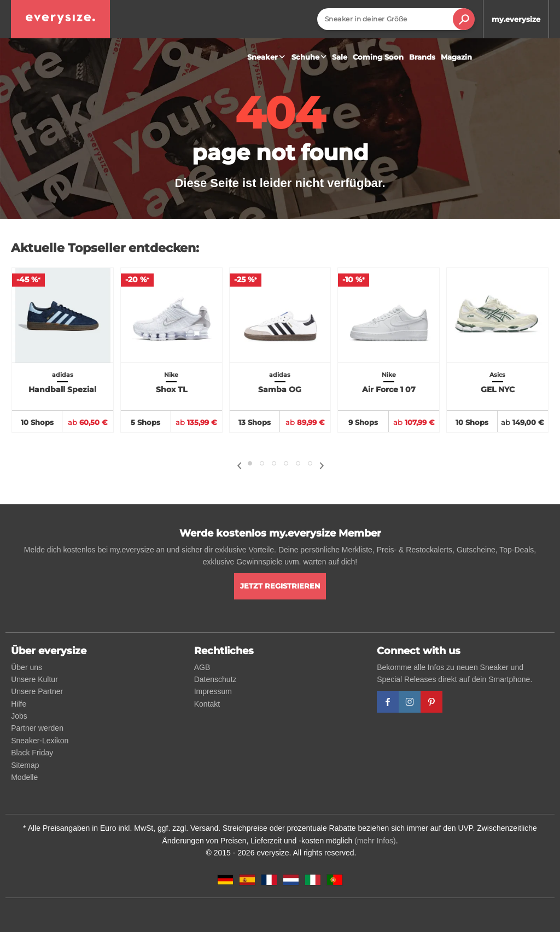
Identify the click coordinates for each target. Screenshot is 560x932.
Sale (340, 57)
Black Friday (32, 753)
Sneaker (267, 57)
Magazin (456, 57)
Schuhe (310, 57)
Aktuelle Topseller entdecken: (105, 248)
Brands (422, 57)
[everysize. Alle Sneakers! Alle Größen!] (60, 19)
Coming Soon (378, 57)
